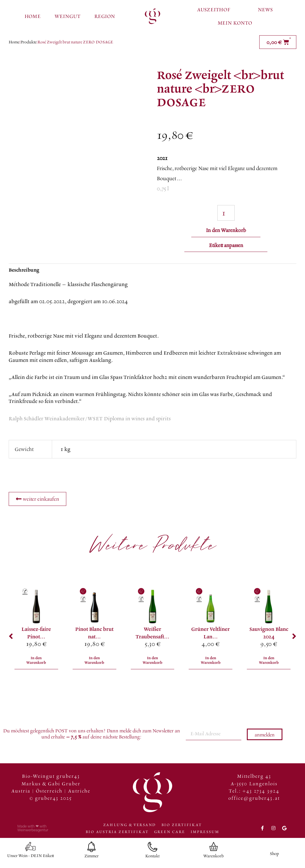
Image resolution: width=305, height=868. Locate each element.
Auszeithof (214, 9)
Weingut (67, 16)
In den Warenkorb (226, 230)
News (265, 9)
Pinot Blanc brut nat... (94, 634)
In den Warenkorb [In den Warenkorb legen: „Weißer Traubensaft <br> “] (152, 662)
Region (105, 16)
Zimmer (92, 858)
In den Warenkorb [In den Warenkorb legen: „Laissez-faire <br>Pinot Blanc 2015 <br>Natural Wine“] (36, 662)
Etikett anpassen (226, 246)
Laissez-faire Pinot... (36, 634)
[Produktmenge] (226, 213)
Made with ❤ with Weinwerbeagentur (33, 830)
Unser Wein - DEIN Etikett (31, 858)
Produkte (29, 42)
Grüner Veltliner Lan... (211, 634)
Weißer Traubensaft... (152, 634)
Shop (274, 856)
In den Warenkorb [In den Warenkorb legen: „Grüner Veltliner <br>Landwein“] (211, 662)
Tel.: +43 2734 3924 (254, 793)
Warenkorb (214, 858)
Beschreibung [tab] (24, 271)
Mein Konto (235, 23)
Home (33, 16)
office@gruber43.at (254, 800)
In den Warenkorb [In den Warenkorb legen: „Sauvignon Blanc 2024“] (269, 662)
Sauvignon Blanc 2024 (269, 634)
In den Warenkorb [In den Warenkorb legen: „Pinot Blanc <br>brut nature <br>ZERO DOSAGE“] (94, 662)
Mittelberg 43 (254, 778)
